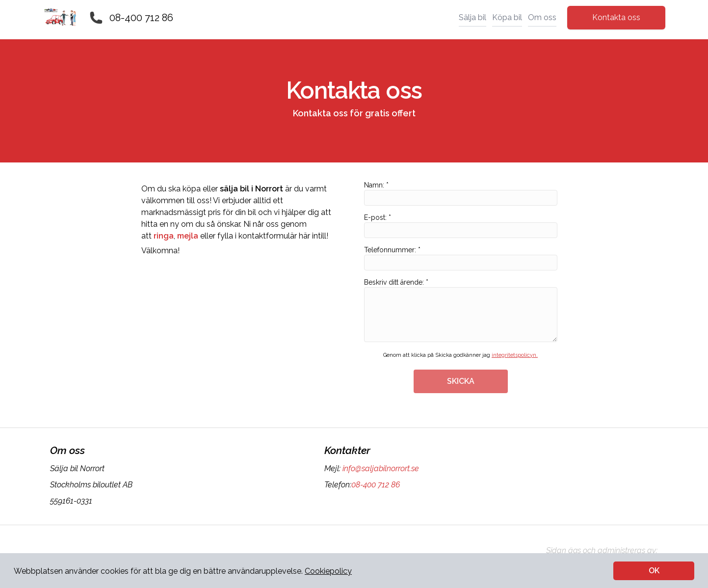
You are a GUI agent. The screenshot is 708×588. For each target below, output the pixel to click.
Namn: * (461, 193)
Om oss (542, 17)
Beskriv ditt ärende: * (461, 310)
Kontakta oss (616, 17)
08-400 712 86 (141, 18)
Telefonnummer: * (461, 258)
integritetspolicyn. (515, 355)
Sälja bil (472, 17)
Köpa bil (507, 17)
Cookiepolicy (328, 571)
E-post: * (461, 226)
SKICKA (461, 381)
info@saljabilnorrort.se (380, 468)
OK (654, 571)
